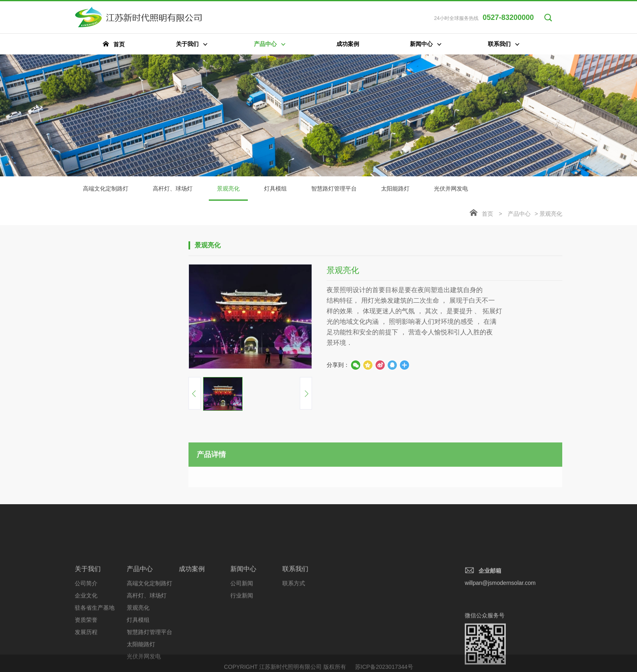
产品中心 (519, 214)
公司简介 (86, 627)
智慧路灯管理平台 (334, 189)
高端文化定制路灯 (106, 189)
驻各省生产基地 (95, 651)
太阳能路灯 (395, 189)
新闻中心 (243, 612)
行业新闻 (242, 639)
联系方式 (294, 627)
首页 (487, 214)
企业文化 (86, 639)
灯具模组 (275, 189)
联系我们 (295, 612)
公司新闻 (242, 627)
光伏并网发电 (451, 189)
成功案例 (192, 612)
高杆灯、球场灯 (173, 189)
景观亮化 (228, 193)
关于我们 (88, 612)
